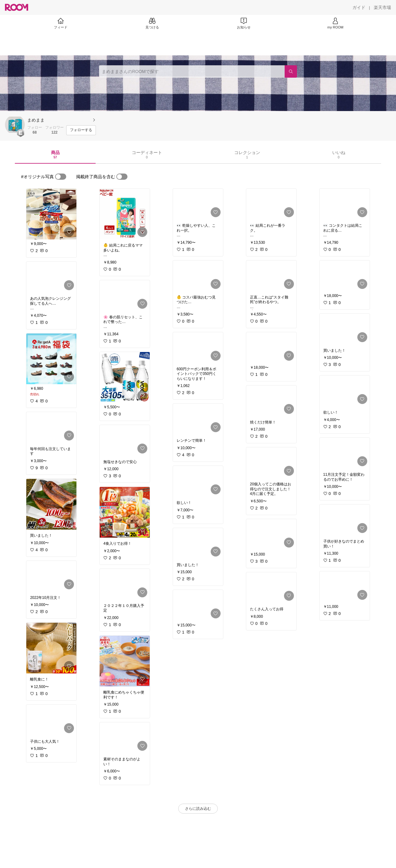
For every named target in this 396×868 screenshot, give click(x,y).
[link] (51, 214)
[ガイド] (359, 7)
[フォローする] (81, 130)
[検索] (291, 71)
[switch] (61, 177)
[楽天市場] (382, 7)
